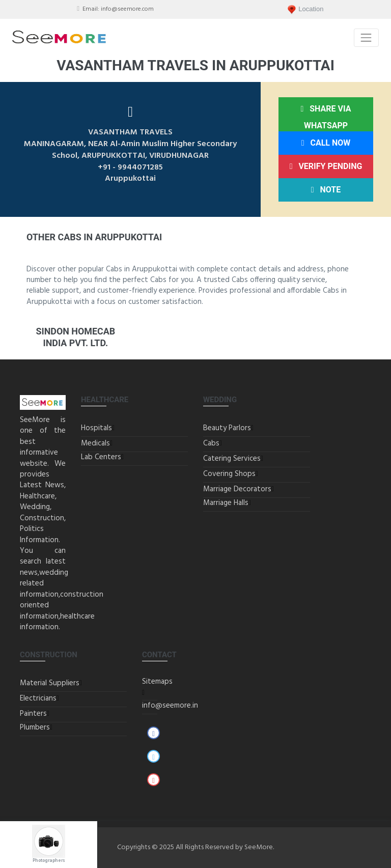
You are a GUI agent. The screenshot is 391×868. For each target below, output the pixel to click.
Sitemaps (157, 682)
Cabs (211, 443)
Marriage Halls (226, 503)
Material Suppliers (50, 683)
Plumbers (35, 727)
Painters (33, 714)
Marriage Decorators (237, 489)
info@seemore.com (127, 9)
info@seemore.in (170, 706)
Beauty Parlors (227, 428)
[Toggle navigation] (366, 37)
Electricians (38, 698)
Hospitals (96, 428)
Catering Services (232, 459)
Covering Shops (229, 474)
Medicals (95, 443)
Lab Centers (101, 457)
